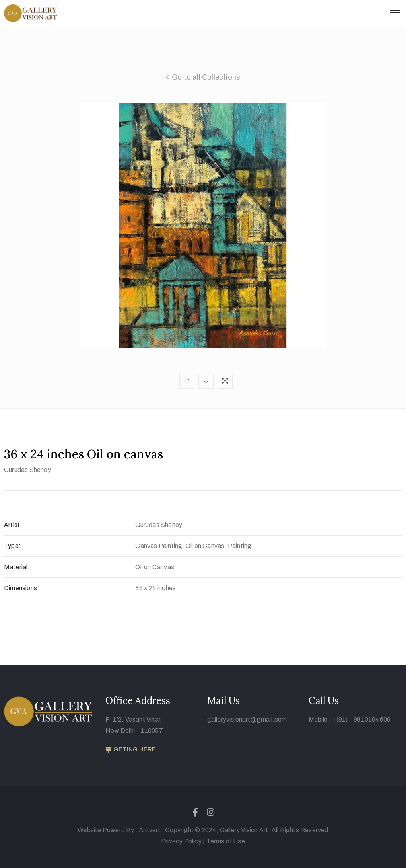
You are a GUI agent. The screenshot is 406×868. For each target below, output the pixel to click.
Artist (12, 525)
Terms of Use (226, 841)
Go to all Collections (206, 77)
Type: (12, 546)
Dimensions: (21, 588)
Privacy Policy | (183, 841)
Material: (17, 567)
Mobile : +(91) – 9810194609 (350, 719)
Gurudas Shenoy (27, 470)
